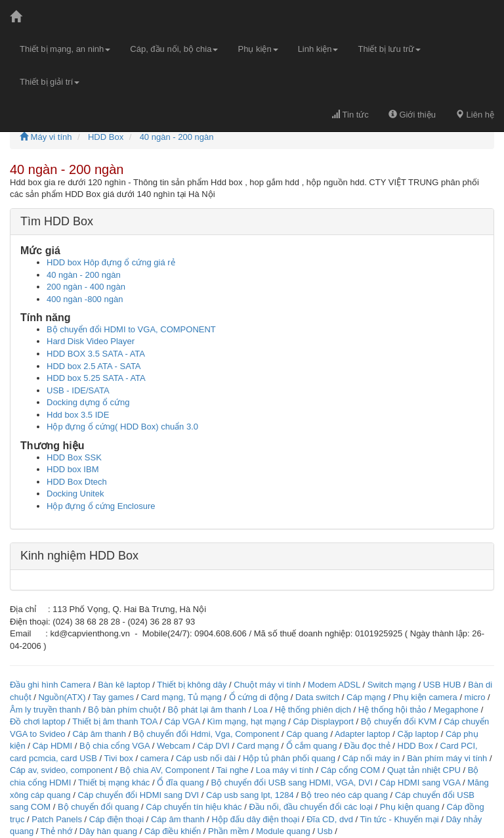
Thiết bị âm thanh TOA (115, 721)
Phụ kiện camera (425, 697)
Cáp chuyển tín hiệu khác (195, 807)
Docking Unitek (75, 494)
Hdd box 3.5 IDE (78, 415)
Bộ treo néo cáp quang (345, 795)
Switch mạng (392, 685)
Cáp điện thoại (116, 819)
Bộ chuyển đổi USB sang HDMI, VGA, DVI (292, 783)
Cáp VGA (182, 721)
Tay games (113, 697)
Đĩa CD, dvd (330, 819)
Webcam (174, 746)
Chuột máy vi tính (267, 685)
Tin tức (350, 115)
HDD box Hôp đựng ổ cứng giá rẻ (111, 262)
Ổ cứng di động (259, 697)
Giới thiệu (412, 115)
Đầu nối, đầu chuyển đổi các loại (311, 807)
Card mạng (258, 746)
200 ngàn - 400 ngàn (86, 287)
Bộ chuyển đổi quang (98, 807)
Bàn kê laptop (124, 685)
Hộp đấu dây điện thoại (256, 819)
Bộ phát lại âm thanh (208, 710)
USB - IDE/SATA (78, 390)
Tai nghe (233, 770)
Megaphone (457, 710)
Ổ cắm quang (312, 746)
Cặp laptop (418, 734)
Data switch (317, 697)
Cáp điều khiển (174, 831)
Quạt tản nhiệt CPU (424, 770)
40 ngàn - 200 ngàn (177, 137)
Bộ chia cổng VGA (116, 746)
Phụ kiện (258, 49)
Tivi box (119, 758)
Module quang (283, 831)
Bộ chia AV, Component (164, 770)
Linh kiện (318, 49)
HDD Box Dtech (77, 482)
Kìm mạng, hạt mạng (247, 721)
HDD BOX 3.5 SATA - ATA (96, 354)
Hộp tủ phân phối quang (289, 758)
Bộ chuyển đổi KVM (399, 721)
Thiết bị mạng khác (114, 783)
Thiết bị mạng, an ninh (65, 49)
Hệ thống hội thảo (392, 710)
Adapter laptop (363, 734)
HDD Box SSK (74, 457)
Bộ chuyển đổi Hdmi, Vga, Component (206, 734)
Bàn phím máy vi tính (447, 758)
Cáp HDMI (52, 746)
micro (475, 697)
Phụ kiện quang (410, 807)
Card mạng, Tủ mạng (181, 697)
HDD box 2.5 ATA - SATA (94, 366)
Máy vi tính (46, 137)
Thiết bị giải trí (50, 82)
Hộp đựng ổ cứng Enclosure (101, 506)
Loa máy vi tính (285, 770)
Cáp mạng (366, 697)
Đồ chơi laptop (38, 721)
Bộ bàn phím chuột (124, 710)
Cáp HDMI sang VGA (420, 783)
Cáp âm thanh (99, 734)
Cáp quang (307, 734)
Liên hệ (475, 115)
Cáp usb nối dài (206, 758)
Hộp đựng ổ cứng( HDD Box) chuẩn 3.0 (122, 427)
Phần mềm (228, 831)
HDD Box (106, 137)
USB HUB (442, 685)
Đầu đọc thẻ (367, 746)
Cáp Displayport (323, 721)
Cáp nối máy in (371, 758)
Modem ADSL (335, 685)
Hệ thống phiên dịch (313, 710)
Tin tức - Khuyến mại (400, 819)
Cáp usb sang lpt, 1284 (250, 795)
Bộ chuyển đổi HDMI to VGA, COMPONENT (131, 329)
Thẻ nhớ (56, 831)
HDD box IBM (73, 469)
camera (155, 758)
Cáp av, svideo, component (61, 770)
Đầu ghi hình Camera (50, 685)
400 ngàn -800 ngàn (85, 299)
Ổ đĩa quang (180, 783)
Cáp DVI (214, 746)
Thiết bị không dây (192, 685)
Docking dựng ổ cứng (88, 402)
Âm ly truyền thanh (45, 710)
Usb (325, 831)
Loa (261, 710)
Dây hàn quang (108, 831)
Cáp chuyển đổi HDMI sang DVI (138, 795)
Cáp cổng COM (350, 770)
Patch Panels (57, 819)
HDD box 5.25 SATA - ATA (96, 378)
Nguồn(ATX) (62, 697)
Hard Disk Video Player (91, 341)
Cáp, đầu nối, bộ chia (174, 49)
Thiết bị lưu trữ (389, 49)
